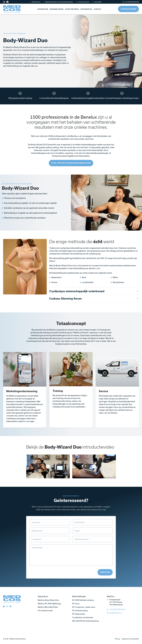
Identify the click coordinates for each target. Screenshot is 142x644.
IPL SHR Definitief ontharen (83, 600)
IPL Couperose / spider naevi (84, 607)
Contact (98, 9)
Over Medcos (86, 9)
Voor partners (72, 9)
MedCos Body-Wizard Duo (48, 600)
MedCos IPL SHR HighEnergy (49, 604)
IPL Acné (76, 604)
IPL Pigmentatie (79, 614)
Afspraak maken (128, 9)
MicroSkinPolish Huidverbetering (85, 621)
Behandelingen (57, 9)
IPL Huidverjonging (80, 610)
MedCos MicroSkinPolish (48, 607)
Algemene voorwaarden (130, 639)
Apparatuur (43, 9)
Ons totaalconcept (45, 610)
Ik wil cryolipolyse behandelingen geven (71, 163)
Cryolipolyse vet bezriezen (83, 617)
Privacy (118, 639)
